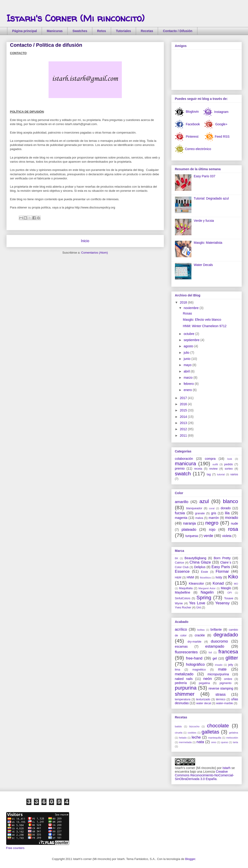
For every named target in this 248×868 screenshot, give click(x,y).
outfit (215, 464)
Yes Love (197, 603)
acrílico (181, 629)
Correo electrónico (198, 149)
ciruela (179, 733)
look (230, 459)
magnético (199, 670)
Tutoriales (123, 31)
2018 (184, 302)
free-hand (194, 658)
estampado (215, 646)
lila (227, 513)
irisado (219, 665)
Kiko (233, 577)
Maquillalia (186, 588)
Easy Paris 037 (204, 176)
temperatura (183, 699)
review (213, 469)
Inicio (85, 241)
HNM (190, 577)
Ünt (199, 608)
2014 (184, 417)
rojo (212, 530)
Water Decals (203, 265)
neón (208, 679)
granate (200, 513)
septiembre (192, 340)
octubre (189, 334)
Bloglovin (187, 112)
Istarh (227, 768)
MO (236, 584)
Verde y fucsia (204, 221)
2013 (184, 423)
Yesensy (222, 603)
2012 (184, 429)
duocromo (219, 641)
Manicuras (55, 31)
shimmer (185, 694)
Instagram (221, 112)
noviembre (192, 308)
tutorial (221, 474)
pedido (229, 464)
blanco (231, 501)
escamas (181, 646)
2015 (184, 410)
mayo (188, 365)
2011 (184, 435)
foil (210, 652)
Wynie (179, 603)
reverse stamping (221, 688)
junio (187, 359)
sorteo (229, 469)
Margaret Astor (207, 588)
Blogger (190, 859)
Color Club (182, 567)
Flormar (222, 571)
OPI (230, 593)
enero (188, 390)
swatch (183, 474)
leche (196, 737)
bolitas (201, 630)
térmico (221, 699)
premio (180, 468)
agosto (189, 346)
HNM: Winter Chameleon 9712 (205, 326)
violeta (227, 536)
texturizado (203, 699)
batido (178, 726)
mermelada (185, 742)
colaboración (184, 459)
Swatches (80, 31)
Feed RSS (222, 136)
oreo (214, 742)
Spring (204, 598)
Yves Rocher (183, 608)
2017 (184, 398)
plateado (189, 530)
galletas (210, 732)
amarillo (182, 502)
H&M (178, 578)
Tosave (229, 598)
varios (234, 474)
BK (177, 558)
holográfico (195, 664)
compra (210, 459)
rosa (233, 529)
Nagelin (207, 592)
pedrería (181, 683)
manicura (185, 464)
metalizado (184, 674)
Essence (182, 571)
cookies (192, 733)
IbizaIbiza (205, 578)
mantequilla (215, 738)
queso (224, 742)
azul (204, 501)
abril (187, 371)
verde (208, 536)
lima (178, 670)
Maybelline (183, 592)
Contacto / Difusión (177, 31)
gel (215, 658)
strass (221, 694)
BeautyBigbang (195, 558)
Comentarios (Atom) (95, 253)
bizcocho (194, 726)
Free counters (15, 848)
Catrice (180, 563)
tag (209, 474)
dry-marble (194, 642)
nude (234, 523)
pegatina (204, 683)
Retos (102, 31)
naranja (189, 523)
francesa (228, 652)
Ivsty (219, 577)
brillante (216, 630)
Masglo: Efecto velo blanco (202, 320)
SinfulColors (183, 598)
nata (200, 742)
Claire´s (226, 562)
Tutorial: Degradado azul (211, 198)
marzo (189, 378)
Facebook (192, 124)
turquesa (192, 536)
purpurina (186, 688)
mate (222, 669)
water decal (204, 703)
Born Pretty (222, 558)
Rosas (187, 313)
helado (183, 738)
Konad (218, 583)
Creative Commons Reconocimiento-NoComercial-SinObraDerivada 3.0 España (204, 775)
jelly (231, 665)
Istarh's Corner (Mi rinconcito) (75, 18)
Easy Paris (221, 567)
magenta (181, 518)
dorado (226, 508)
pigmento (226, 683)
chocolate (218, 726)
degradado (226, 635)
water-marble (225, 703)
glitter (232, 658)
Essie (205, 572)
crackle (200, 635)
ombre (228, 679)
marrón (214, 518)
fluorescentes (186, 652)
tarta (235, 742)
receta (198, 469)
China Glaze (200, 562)
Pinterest (192, 136)
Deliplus (200, 567)
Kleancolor (196, 583)
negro (212, 523)
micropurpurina (218, 674)
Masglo (226, 588)
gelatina (233, 733)
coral (212, 508)
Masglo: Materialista (208, 243)
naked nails (184, 679)
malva (199, 518)
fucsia (180, 513)
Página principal (25, 31)
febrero (189, 384)
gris (214, 513)
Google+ (221, 124)
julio (187, 353)
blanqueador (194, 508)
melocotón (232, 738)
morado (232, 518)
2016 (184, 404)
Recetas (147, 31)
